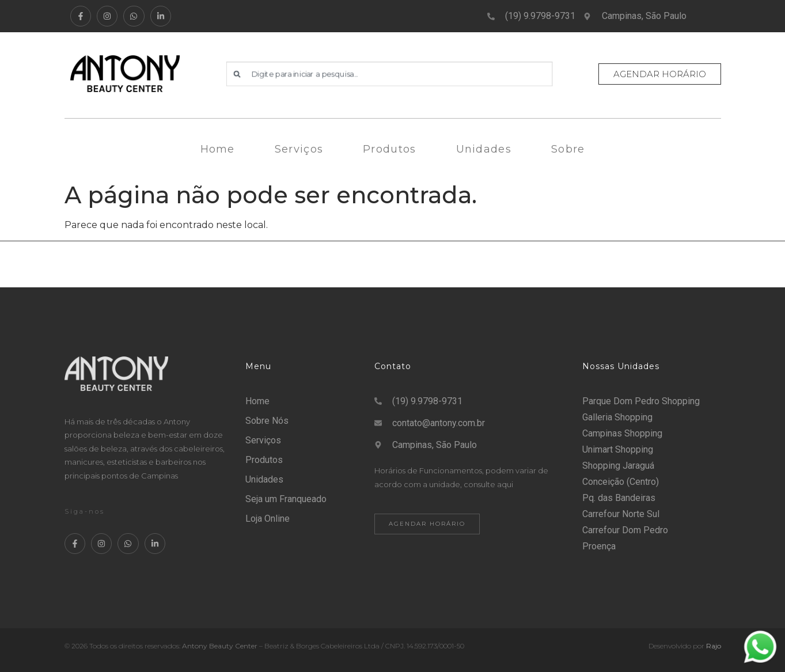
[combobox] (389, 74)
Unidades (484, 149)
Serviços (299, 149)
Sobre (568, 149)
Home (218, 149)
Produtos (389, 149)
